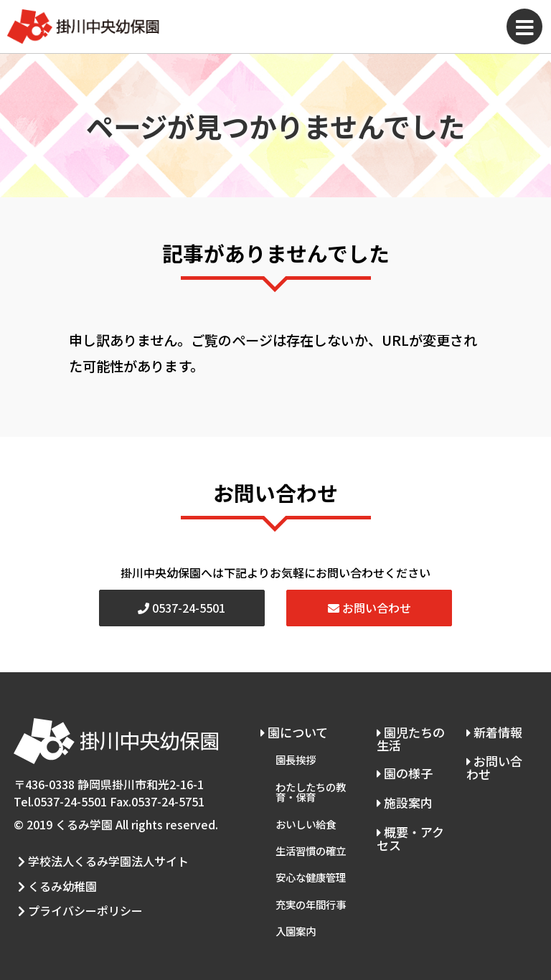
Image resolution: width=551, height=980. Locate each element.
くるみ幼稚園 (53, 876)
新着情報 (493, 730)
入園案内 (296, 899)
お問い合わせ (369, 608)
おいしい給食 (306, 809)
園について (294, 730)
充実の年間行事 (311, 877)
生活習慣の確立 (311, 832)
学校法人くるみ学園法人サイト (99, 858)
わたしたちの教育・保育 (311, 782)
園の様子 (403, 768)
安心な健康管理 (311, 854)
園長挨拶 (296, 754)
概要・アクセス (409, 826)
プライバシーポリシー (76, 893)
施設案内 (403, 793)
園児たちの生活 (409, 737)
